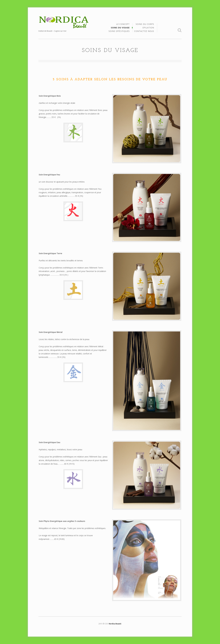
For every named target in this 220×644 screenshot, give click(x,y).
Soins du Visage (120, 28)
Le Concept (123, 24)
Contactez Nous (144, 31)
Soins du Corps (145, 24)
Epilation (148, 28)
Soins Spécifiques (119, 31)
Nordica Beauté (115, 624)
